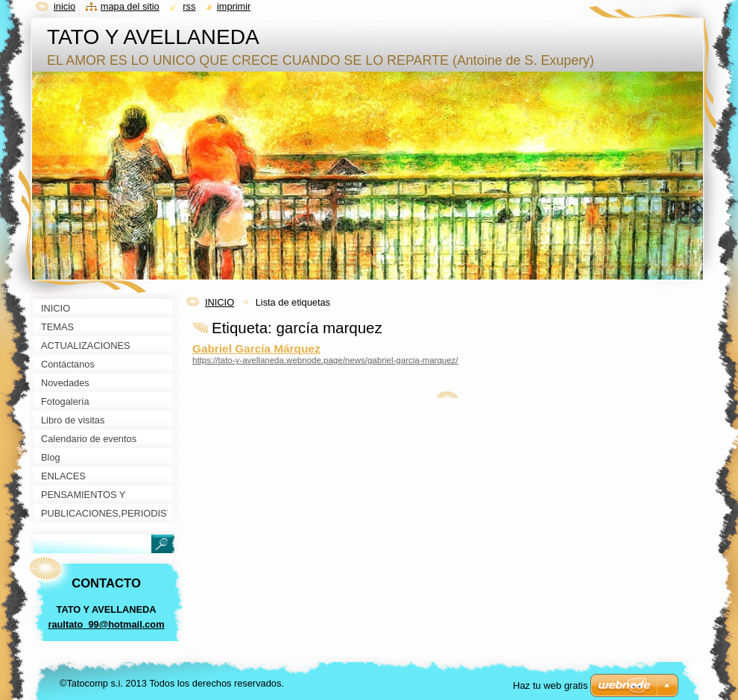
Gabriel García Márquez (256, 349)
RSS (189, 6)
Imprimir (234, 6)
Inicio (64, 6)
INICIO (220, 302)
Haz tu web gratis (550, 685)
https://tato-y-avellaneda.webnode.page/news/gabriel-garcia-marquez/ (325, 360)
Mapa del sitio (130, 6)
